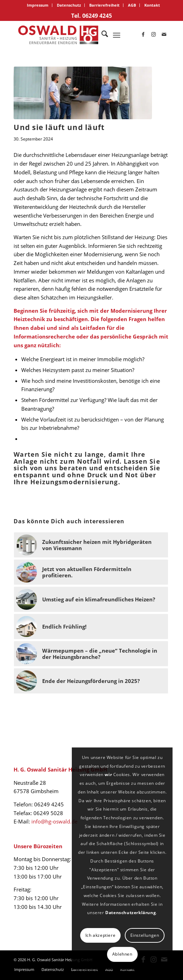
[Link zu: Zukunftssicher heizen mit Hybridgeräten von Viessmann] (91, 545)
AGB (132, 5)
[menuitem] (38, 5)
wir (108, 774)
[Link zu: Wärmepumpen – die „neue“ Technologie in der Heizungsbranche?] (91, 654)
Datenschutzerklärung (131, 913)
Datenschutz (69, 5)
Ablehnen (122, 954)
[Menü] (117, 35)
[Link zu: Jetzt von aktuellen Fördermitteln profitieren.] (91, 572)
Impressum (38, 5)
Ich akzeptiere (100, 935)
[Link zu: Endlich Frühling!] (91, 626)
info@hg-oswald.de (54, 821)
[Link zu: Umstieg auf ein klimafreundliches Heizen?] (91, 599)
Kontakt (152, 5)
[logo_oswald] (76, 35)
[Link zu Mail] (164, 35)
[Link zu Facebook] (143, 35)
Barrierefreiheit (104, 5)
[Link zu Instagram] (154, 35)
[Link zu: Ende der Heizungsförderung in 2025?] (91, 681)
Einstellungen (145, 935)
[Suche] (101, 35)
